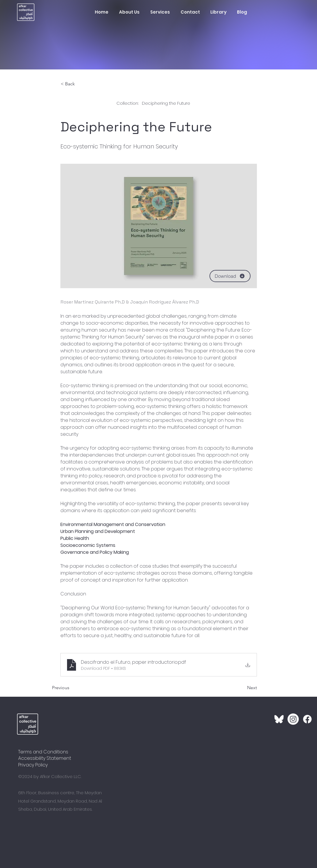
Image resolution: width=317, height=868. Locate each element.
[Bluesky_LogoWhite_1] (279, 719)
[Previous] (71, 688)
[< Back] (80, 84)
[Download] (230, 276)
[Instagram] (293, 719)
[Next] (242, 688)
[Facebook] (307, 719)
